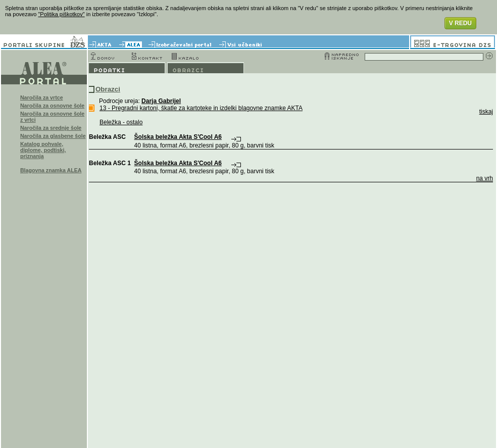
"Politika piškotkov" (61, 14)
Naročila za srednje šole (51, 128)
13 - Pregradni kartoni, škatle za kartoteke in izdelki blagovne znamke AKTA (201, 108)
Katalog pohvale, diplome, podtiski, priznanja (43, 150)
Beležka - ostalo (121, 122)
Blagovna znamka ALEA (51, 170)
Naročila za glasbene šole (53, 136)
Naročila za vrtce (42, 97)
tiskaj (486, 112)
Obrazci (108, 89)
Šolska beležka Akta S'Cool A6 (178, 137)
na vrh (485, 178)
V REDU (460, 23)
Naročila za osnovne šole (52, 106)
